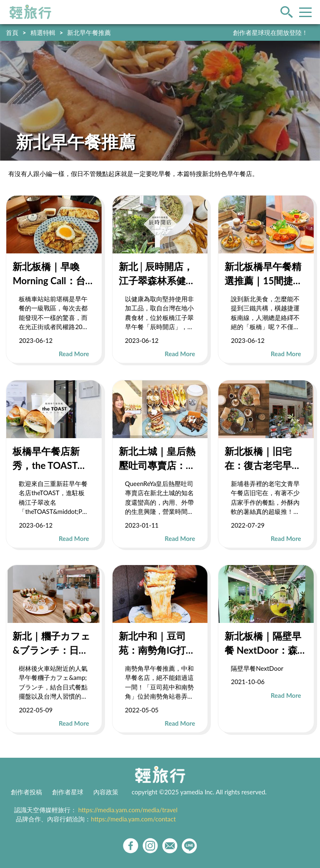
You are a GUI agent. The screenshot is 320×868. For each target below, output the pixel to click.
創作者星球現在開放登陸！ (270, 32)
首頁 (12, 32)
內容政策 (106, 792)
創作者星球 (68, 792)
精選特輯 (43, 32)
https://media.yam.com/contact (133, 819)
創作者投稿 (26, 792)
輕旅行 (30, 12)
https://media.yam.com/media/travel (128, 810)
